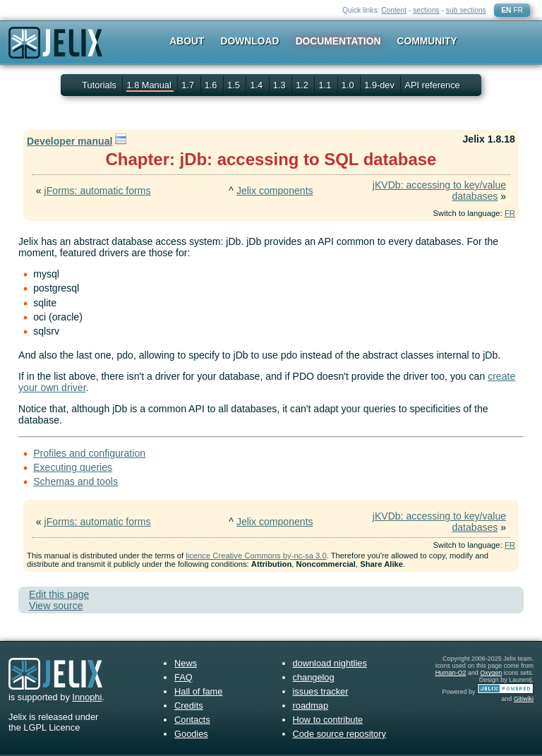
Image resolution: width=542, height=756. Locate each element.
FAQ (183, 677)
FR (518, 10)
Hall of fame (198, 691)
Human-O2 (451, 673)
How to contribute (328, 720)
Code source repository (339, 734)
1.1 (326, 85)
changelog (314, 677)
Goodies (191, 734)
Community (427, 41)
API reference (432, 85)
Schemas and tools (76, 481)
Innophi (87, 697)
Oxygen (491, 673)
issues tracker (321, 691)
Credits (189, 706)
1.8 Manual (150, 85)
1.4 (257, 85)
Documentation (338, 41)
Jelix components (275, 191)
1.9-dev (380, 85)
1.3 (281, 85)
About (187, 41)
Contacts (192, 720)
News (186, 663)
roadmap (311, 706)
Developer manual (70, 141)
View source (56, 606)
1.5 (235, 85)
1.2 (303, 85)
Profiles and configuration (89, 453)
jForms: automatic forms (98, 191)
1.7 (189, 85)
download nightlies (330, 663)
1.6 (212, 85)
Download (250, 41)
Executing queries (73, 467)
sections (426, 10)
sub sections (466, 10)
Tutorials (99, 85)
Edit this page (59, 594)
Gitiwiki (524, 699)
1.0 (349, 85)
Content (394, 10)
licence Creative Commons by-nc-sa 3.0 (256, 556)
